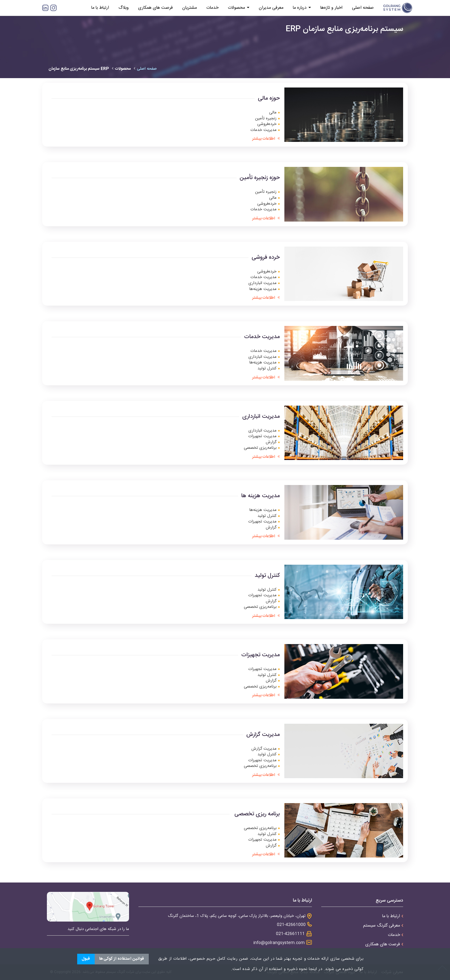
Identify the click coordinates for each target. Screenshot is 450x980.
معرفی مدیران (271, 8)
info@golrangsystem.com (279, 943)
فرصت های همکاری (155, 8)
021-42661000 (291, 925)
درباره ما (302, 8)
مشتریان (190, 8)
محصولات (239, 8)
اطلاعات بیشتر (266, 139)
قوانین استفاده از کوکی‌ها (122, 959)
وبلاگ (124, 8)
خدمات (212, 8)
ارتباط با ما (100, 8)
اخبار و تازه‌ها (331, 8)
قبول (86, 959)
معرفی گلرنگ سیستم (383, 926)
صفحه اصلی (363, 8)
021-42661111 (290, 934)
